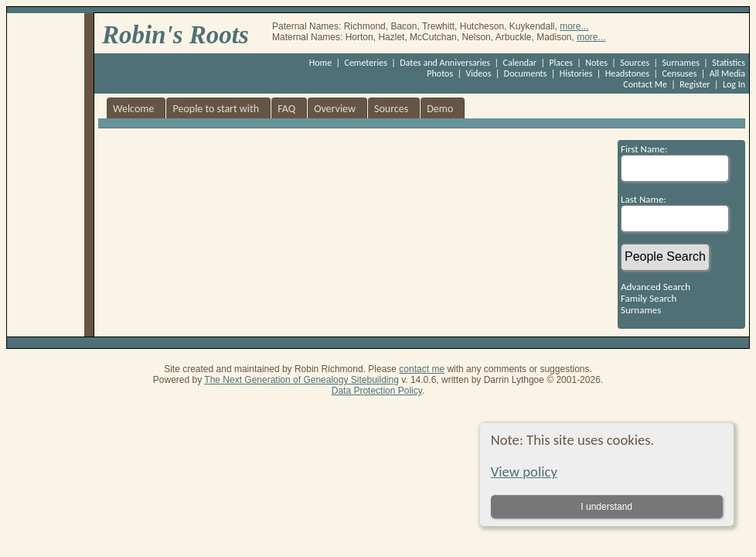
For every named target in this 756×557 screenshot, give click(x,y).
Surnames (681, 63)
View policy (524, 472)
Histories (576, 73)
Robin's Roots (175, 35)
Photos (440, 73)
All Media (727, 73)
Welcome (133, 109)
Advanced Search (656, 287)
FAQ (286, 109)
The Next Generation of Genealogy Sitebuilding (301, 380)
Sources (635, 63)
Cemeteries (366, 63)
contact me (422, 369)
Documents (526, 73)
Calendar (520, 63)
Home (320, 63)
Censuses (679, 73)
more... (574, 26)
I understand (606, 507)
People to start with (216, 109)
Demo (440, 109)
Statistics (729, 63)
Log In (734, 84)
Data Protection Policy (377, 391)
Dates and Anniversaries (445, 63)
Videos (479, 73)
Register (695, 84)
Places (560, 63)
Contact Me (645, 84)
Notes (596, 63)
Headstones (627, 73)
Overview (335, 109)
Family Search (649, 298)
